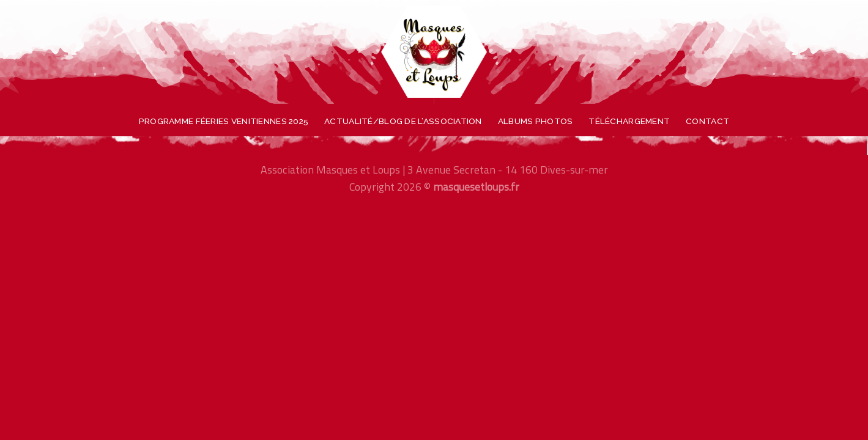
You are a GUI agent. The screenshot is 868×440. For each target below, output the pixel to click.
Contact (707, 121)
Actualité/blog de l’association (403, 121)
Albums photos (536, 121)
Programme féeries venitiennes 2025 (224, 121)
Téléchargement (629, 121)
